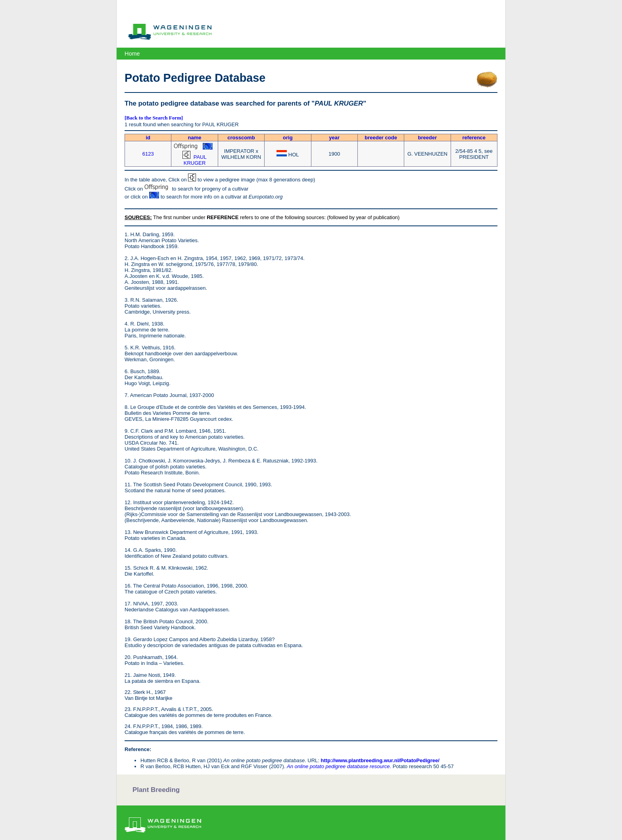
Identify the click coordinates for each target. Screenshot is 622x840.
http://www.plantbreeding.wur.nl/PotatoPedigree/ (380, 760)
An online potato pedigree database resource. (339, 766)
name (195, 138)
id (148, 138)
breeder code (381, 138)
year (334, 138)
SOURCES (137, 217)
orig (288, 138)
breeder (428, 138)
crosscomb (241, 138)
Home (132, 54)
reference (474, 138)
